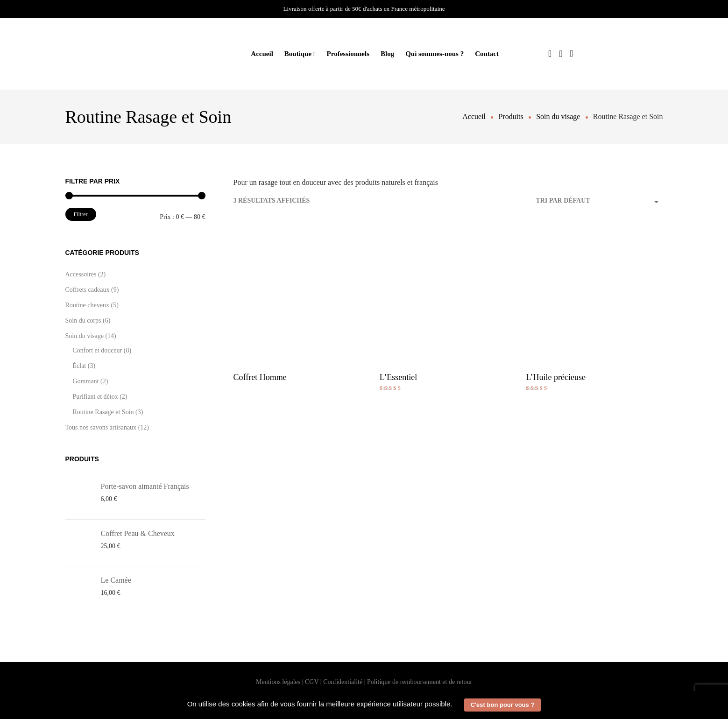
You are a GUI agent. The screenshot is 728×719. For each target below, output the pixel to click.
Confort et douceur (98, 350)
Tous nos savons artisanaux (101, 427)
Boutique (298, 54)
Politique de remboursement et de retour (420, 682)
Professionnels (348, 54)
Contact (487, 54)
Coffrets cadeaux (88, 290)
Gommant (86, 381)
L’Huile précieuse (556, 377)
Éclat (80, 366)
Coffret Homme (260, 377)
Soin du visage (85, 336)
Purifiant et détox (95, 397)
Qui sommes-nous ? (435, 54)
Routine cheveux (87, 305)
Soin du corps (83, 321)
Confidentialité (343, 682)
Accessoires (81, 274)
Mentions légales (278, 682)
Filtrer (81, 214)
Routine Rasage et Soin (103, 412)
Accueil (262, 54)
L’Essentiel (398, 377)
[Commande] (600, 202)
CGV (312, 682)
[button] (456, 705)
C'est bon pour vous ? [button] (503, 705)
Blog (387, 54)
